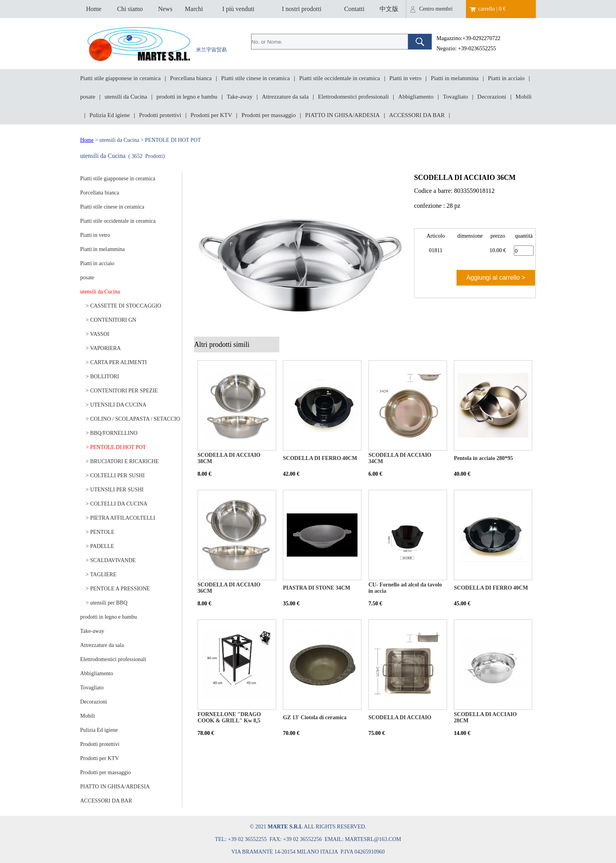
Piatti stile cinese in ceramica (256, 78)
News (165, 9)
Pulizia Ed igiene (110, 115)
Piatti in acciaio (506, 78)
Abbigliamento (416, 97)
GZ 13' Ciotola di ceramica (315, 717)
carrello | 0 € (492, 9)
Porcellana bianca (191, 78)
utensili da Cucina (126, 97)
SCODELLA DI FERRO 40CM (320, 458)
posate (88, 97)
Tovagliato (455, 97)
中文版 (389, 9)
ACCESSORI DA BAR (417, 115)
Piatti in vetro (405, 78)
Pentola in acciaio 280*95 (483, 458)
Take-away (240, 97)
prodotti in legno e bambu (187, 97)
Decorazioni (492, 97)
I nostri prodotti (301, 9)
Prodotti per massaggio (269, 115)
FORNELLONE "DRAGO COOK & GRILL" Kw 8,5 (229, 717)
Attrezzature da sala (285, 97)
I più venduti (238, 9)
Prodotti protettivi (160, 115)
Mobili (523, 97)
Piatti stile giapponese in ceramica (120, 78)
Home (94, 9)
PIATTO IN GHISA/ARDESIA (343, 115)
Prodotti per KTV (211, 115)
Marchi (194, 9)
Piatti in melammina (455, 78)
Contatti (354, 9)
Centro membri (436, 9)
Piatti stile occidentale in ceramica (340, 78)
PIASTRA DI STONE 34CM (316, 588)
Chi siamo (130, 9)
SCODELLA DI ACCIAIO (400, 717)
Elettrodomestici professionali (353, 97)
